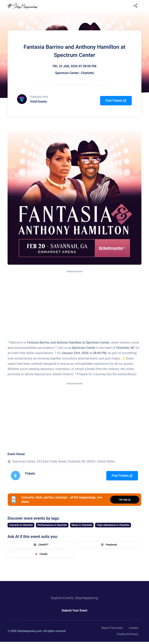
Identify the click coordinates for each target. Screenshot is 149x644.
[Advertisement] (74, 303)
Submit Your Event (74, 610)
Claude (41, 554)
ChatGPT (41, 545)
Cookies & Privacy (128, 634)
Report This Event (112, 628)
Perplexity (108, 545)
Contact (134, 628)
